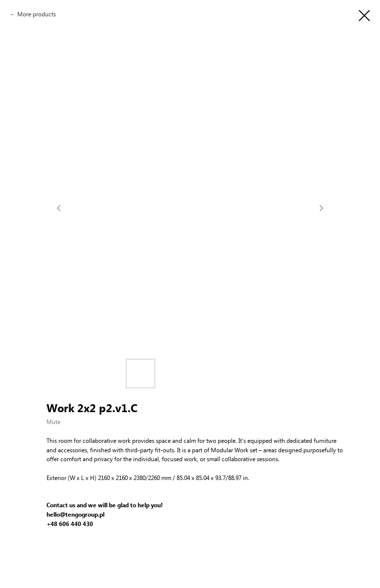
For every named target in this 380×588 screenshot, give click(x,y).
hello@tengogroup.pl (75, 514)
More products (37, 14)
